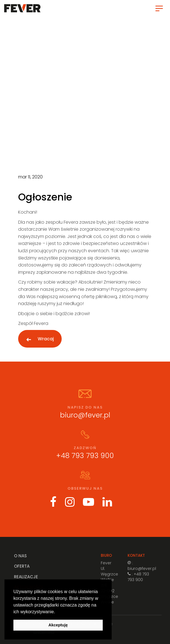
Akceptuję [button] (58, 625)
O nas (20, 556)
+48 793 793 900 (85, 456)
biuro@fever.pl (85, 415)
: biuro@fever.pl (142, 566)
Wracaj (46, 339)
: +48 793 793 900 (138, 577)
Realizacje (26, 577)
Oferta (22, 566)
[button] (57, 612)
